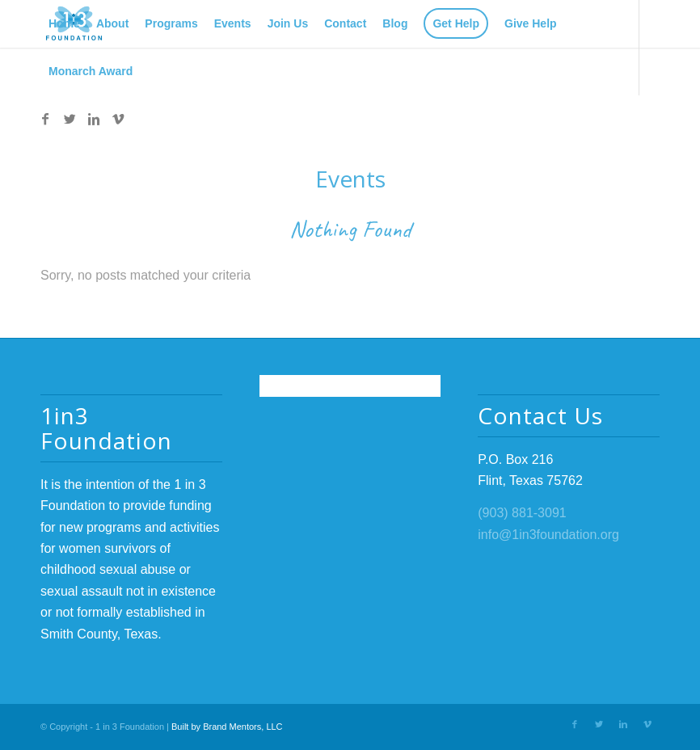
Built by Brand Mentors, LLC (227, 727)
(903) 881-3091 (522, 513)
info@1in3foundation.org (548, 535)
